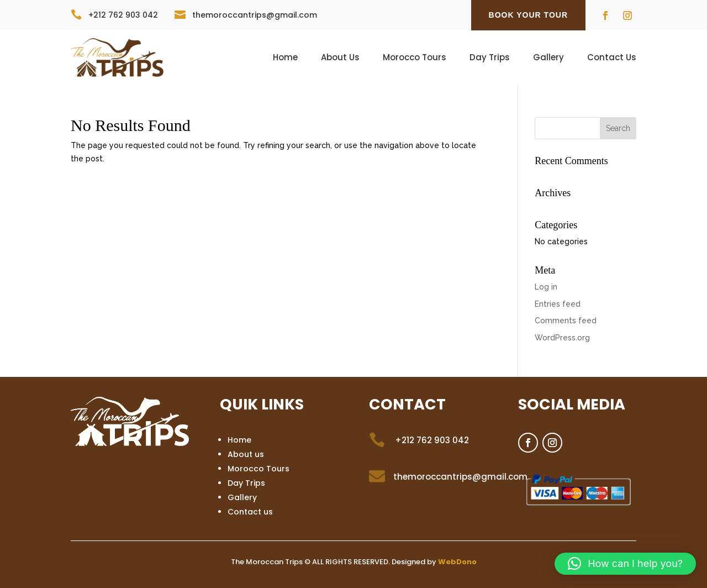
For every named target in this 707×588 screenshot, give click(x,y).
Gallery (548, 58)
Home (285, 58)
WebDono (457, 562)
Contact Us (612, 58)
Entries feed (558, 304)
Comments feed (566, 321)
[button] (625, 564)
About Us (340, 58)
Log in (546, 287)
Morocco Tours (415, 58)
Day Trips (490, 58)
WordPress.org (562, 338)
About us (246, 454)
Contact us (250, 512)
